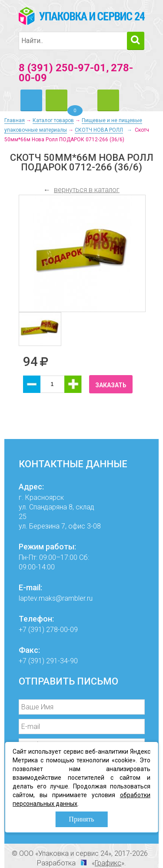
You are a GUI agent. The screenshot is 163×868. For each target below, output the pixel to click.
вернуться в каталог (87, 190)
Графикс (108, 863)
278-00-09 (62, 630)
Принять (81, 819)
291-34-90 (62, 661)
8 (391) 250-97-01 (62, 68)
